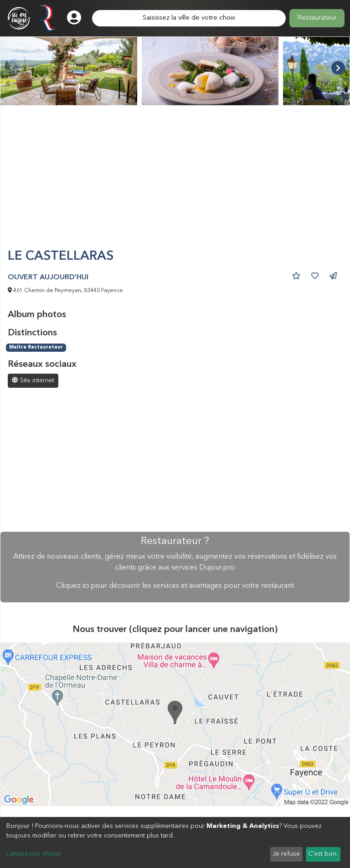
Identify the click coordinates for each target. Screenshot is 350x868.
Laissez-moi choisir (34, 854)
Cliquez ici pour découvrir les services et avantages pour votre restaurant (175, 586)
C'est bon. (323, 854)
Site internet (33, 380)
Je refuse (286, 854)
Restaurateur (317, 18)
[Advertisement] (175, 181)
